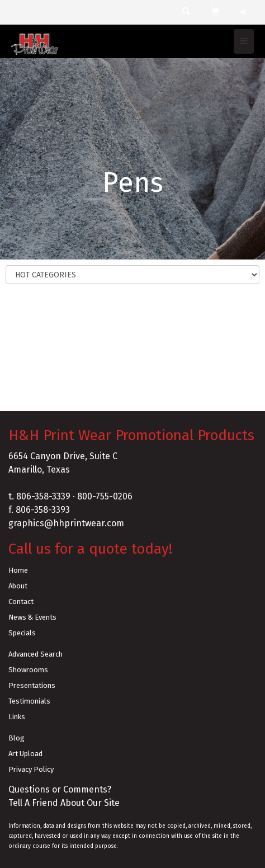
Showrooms (28, 670)
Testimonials (29, 701)
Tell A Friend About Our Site (64, 803)
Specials (22, 633)
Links (17, 717)
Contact (21, 602)
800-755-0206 (105, 496)
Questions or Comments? (60, 789)
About (18, 586)
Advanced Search (36, 654)
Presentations (32, 685)
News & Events (32, 617)
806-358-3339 (43, 496)
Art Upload (25, 754)
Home (18, 570)
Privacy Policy (31, 769)
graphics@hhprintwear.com (66, 523)
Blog (16, 738)
